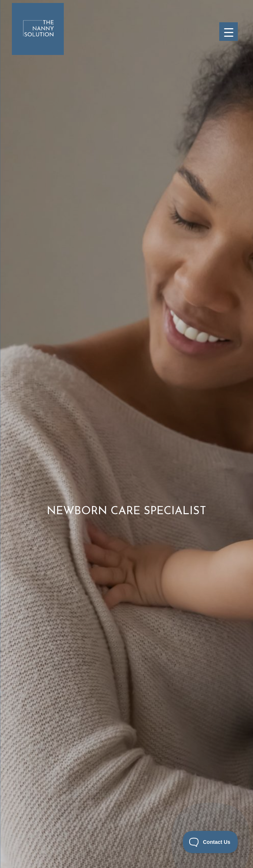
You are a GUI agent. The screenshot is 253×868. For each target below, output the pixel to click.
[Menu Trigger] (229, 32)
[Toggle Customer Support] (211, 842)
